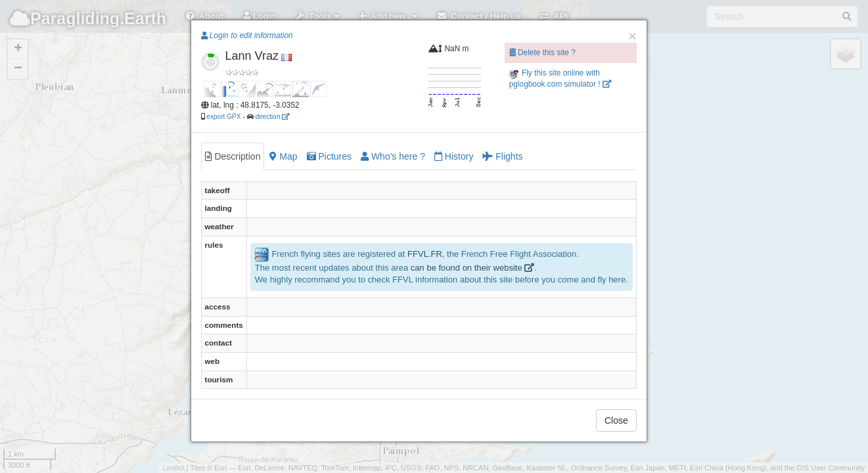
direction (272, 117)
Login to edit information (247, 35)
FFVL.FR (425, 254)
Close (616, 420)
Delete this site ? (542, 53)
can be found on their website (472, 268)
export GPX (223, 117)
